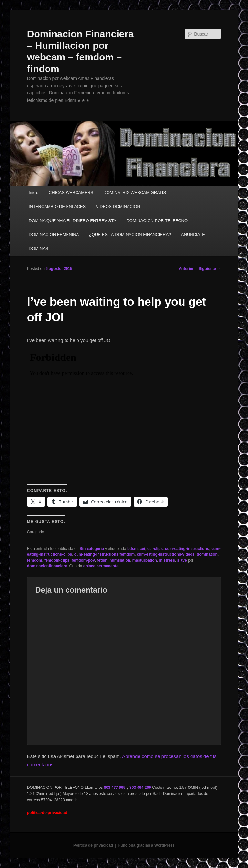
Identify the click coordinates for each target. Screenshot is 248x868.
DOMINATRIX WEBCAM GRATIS (135, 193)
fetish (102, 560)
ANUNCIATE (193, 235)
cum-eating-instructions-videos (166, 554)
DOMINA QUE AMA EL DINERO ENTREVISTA (72, 221)
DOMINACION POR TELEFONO (157, 221)
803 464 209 (140, 788)
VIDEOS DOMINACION (118, 206)
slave (182, 560)
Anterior (184, 269)
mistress (167, 560)
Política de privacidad (93, 845)
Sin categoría (92, 549)
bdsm (132, 549)
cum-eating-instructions (187, 549)
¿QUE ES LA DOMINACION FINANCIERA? (130, 235)
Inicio (34, 193)
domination (207, 554)
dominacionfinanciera (47, 566)
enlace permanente (101, 566)
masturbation (145, 560)
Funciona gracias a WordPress (146, 845)
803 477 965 (115, 788)
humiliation (120, 560)
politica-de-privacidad (47, 813)
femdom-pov (83, 560)
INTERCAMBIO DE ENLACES (57, 206)
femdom (35, 560)
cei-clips (155, 549)
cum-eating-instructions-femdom (104, 554)
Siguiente (210, 269)
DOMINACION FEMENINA (54, 235)
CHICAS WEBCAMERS (71, 193)
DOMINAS (39, 248)
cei (143, 549)
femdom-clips (57, 560)
